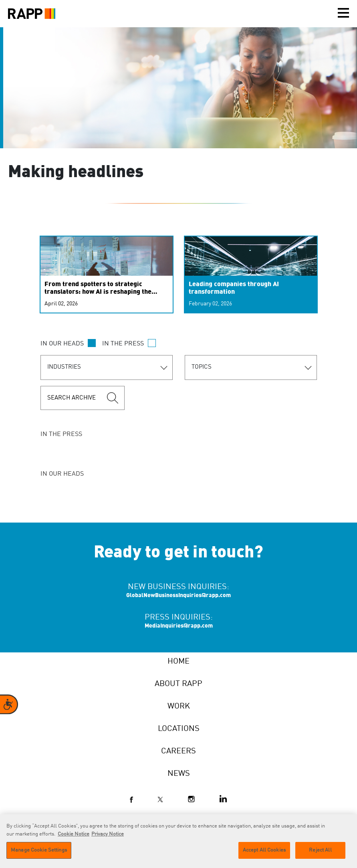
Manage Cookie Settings (39, 851)
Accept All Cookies (264, 851)
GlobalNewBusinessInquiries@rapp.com (178, 595)
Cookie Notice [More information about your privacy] (74, 835)
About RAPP (178, 684)
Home (178, 662)
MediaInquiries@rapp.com (179, 626)
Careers (178, 751)
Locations (179, 729)
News (179, 774)
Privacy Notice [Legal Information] (108, 835)
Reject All (320, 851)
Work (179, 707)
